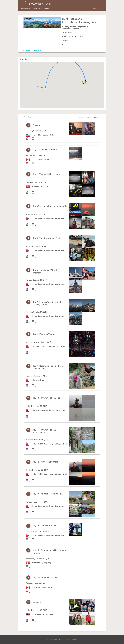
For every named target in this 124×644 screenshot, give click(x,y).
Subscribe (26, 51)
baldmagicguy (26, 9)
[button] (45, 88)
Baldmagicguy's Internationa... (42, 9)
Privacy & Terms (58, 640)
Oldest (89, 117)
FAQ (51, 640)
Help (47, 640)
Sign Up (95, 9)
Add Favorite (37, 51)
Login (102, 9)
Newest (97, 117)
